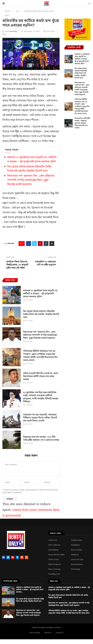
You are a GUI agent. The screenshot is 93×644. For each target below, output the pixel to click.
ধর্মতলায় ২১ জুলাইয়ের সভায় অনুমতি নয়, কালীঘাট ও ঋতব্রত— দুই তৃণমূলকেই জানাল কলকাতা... (30, 590)
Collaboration (76, 540)
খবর (18, 11)
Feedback (75, 555)
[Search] (89, 4)
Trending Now (54, 574)
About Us (48, 633)
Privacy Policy (77, 550)
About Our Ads (77, 560)
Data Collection (54, 545)
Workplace (75, 545)
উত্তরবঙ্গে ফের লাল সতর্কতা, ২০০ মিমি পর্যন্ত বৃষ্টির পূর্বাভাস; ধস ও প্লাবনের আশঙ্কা (41, 438)
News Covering (54, 569)
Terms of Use (53, 560)
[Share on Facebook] (29, 244)
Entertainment (77, 564)
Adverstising (53, 550)
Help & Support (55, 564)
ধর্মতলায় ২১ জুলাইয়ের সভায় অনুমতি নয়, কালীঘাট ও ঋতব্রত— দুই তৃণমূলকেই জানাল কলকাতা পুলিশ (32, 159)
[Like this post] (22, 244)
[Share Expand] (52, 244)
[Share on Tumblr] (46, 244)
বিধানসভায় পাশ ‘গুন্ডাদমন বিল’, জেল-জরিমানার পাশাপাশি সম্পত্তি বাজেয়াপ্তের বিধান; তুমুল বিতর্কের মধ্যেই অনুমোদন (31, 180)
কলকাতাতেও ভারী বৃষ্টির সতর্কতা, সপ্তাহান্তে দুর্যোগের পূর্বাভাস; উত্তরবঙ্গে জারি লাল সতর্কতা (82, 123)
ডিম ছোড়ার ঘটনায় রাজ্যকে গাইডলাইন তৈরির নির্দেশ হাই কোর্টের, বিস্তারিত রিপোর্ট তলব (29, 169)
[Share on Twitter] (34, 244)
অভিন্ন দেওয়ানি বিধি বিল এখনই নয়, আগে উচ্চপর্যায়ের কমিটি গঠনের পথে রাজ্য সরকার (41, 376)
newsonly (14, 31)
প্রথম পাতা (8, 11)
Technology (76, 569)
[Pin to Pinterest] (40, 244)
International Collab (56, 555)
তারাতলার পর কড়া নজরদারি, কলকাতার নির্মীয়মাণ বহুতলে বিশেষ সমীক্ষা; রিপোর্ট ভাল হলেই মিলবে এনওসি (40, 418)
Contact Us (53, 540)
